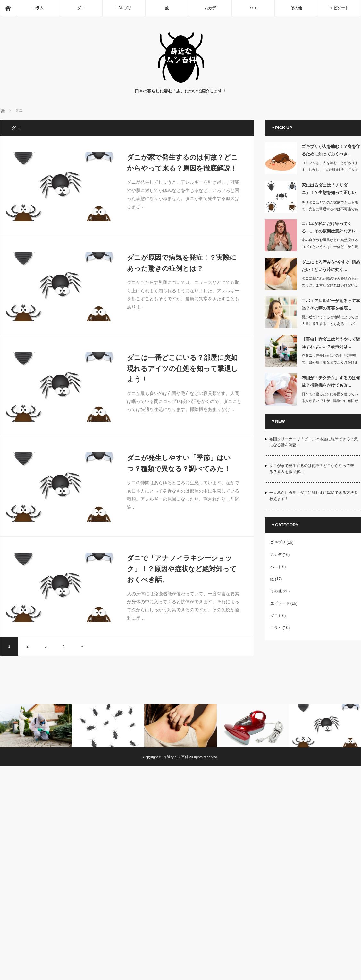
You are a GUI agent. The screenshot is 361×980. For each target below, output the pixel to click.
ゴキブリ (124, 8)
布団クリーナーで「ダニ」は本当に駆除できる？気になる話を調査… (314, 442)
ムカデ (210, 8)
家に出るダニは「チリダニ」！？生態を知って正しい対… (329, 190)
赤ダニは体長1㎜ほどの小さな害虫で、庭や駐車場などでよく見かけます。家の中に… (330, 362)
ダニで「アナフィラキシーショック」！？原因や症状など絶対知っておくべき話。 (182, 569)
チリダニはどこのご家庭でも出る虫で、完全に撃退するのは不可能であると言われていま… (330, 209)
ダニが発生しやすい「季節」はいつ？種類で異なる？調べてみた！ (179, 463)
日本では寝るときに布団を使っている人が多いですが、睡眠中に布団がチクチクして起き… (330, 401)
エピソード (339, 8)
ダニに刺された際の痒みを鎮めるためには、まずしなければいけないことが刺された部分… (330, 285)
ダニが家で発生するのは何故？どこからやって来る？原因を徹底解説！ (182, 163)
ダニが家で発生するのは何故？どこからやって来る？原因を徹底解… (312, 469)
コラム (38, 8)
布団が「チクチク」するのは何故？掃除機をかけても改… (331, 381)
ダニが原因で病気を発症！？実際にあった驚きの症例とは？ (182, 263)
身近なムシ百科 (176, 757)
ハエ (253, 8)
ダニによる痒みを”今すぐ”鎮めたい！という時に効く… (331, 266)
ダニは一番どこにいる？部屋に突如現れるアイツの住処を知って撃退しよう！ (182, 368)
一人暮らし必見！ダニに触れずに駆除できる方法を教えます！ (314, 496)
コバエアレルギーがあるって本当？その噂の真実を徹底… (331, 304)
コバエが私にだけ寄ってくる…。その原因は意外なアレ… (331, 227)
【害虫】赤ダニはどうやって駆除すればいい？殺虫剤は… (331, 343)
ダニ (81, 8)
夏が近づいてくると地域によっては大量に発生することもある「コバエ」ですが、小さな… (330, 324)
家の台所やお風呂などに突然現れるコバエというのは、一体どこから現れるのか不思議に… (330, 247)
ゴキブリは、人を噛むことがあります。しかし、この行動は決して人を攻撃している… (330, 170)
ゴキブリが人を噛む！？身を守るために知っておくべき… (331, 150)
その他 (296, 8)
